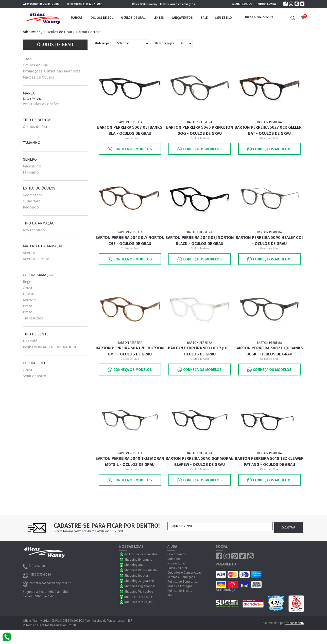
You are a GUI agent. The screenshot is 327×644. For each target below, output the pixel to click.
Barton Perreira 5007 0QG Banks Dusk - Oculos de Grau (269, 351)
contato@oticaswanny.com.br (47, 584)
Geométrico (33, 195)
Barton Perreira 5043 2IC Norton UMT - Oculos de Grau (130, 351)
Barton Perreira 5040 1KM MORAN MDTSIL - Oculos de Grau (130, 461)
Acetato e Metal (37, 259)
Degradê (30, 341)
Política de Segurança (183, 582)
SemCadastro (35, 376)
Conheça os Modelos (130, 149)
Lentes (159, 18)
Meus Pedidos (242, 4)
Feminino (31, 172)
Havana (30, 294)
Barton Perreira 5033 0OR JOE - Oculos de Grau (200, 351)
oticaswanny (33, 32)
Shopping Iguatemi (137, 576)
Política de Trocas (180, 591)
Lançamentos (182, 18)
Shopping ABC (134, 565)
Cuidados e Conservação (185, 573)
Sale (204, 18)
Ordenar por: (103, 43)
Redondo (31, 207)
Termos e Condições (181, 577)
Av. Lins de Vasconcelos (141, 554)
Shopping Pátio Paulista (141, 570)
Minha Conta (267, 4)
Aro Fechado (34, 230)
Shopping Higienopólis (140, 586)
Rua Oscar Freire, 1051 (139, 602)
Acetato (30, 253)
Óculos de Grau (133, 18)
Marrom (30, 300)
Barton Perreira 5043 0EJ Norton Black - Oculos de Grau (200, 241)
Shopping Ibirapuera (138, 560)
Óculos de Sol (102, 18)
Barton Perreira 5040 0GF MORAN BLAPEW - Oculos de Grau (200, 461)
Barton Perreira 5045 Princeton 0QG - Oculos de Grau (200, 130)
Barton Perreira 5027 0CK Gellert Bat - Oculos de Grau (269, 130)
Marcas (77, 18)
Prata (28, 306)
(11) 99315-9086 (48, 4)
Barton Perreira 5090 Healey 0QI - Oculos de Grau (269, 241)
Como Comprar (177, 568)
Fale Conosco (177, 554)
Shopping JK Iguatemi (139, 581)
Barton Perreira (89, 32)
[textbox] (265, 17)
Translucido (33, 318)
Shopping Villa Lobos (139, 592)
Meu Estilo (224, 18)
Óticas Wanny (295, 623)
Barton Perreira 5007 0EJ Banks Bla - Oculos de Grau (130, 130)
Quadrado (32, 201)
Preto (28, 312)
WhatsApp (122, 554)
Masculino (32, 166)
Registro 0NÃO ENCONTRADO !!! (49, 347)
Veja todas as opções (41, 104)
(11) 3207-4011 (93, 4)
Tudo (27, 59)
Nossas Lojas (177, 563)
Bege (27, 282)
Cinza (28, 288)
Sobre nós (174, 559)
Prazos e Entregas (180, 586)
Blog (170, 595)
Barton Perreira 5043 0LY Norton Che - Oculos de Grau (130, 241)
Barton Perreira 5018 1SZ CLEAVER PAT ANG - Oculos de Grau (269, 461)
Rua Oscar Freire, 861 (139, 597)
